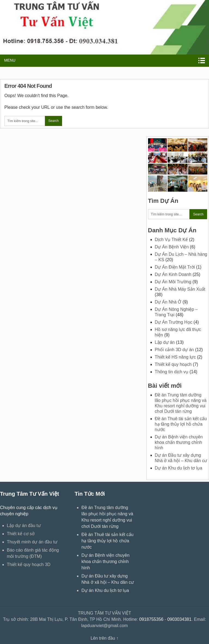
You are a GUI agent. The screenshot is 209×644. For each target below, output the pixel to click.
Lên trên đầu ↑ (104, 638)
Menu (10, 60)
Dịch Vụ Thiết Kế (171, 240)
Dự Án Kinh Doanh (173, 274)
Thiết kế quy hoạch (173, 364)
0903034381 (179, 619)
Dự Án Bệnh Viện (172, 247)
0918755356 (151, 619)
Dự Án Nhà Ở (168, 302)
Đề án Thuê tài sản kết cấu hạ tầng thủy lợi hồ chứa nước (181, 424)
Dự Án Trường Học (174, 322)
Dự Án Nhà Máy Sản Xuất (180, 289)
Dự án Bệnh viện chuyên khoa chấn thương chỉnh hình (179, 442)
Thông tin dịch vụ (172, 372)
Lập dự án (165, 342)
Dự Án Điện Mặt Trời (175, 267)
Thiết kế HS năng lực (175, 357)
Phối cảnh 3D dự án (174, 350)
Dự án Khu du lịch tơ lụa (179, 468)
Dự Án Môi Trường (173, 282)
